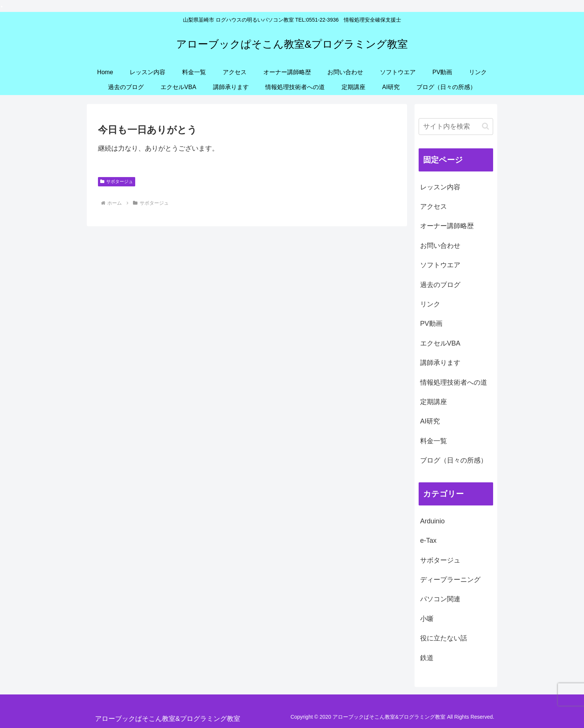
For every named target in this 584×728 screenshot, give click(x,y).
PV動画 (431, 324)
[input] (456, 127)
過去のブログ (440, 285)
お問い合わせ (440, 246)
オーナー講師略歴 (447, 226)
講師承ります (440, 363)
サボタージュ (117, 182)
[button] (485, 126)
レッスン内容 (440, 187)
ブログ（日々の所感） (454, 460)
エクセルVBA (440, 343)
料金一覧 (434, 441)
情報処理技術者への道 (454, 382)
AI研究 (430, 421)
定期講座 (434, 402)
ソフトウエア (440, 265)
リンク (430, 304)
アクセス (434, 207)
